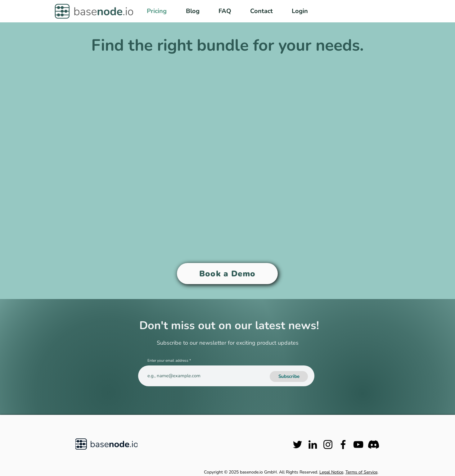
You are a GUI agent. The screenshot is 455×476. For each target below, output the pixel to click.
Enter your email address (168, 360)
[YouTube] (358, 444)
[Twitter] (297, 444)
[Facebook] (343, 444)
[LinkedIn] (313, 444)
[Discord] (374, 444)
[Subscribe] (289, 376)
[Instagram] (328, 444)
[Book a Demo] (227, 274)
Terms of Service (361, 472)
